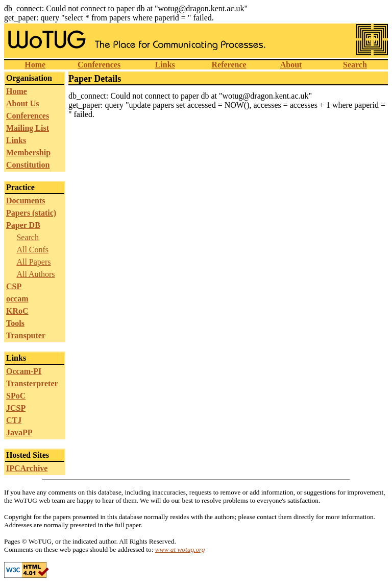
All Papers (33, 262)
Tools (15, 323)
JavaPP (19, 432)
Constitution (28, 165)
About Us (22, 103)
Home (35, 65)
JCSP (16, 408)
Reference (229, 65)
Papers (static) (31, 213)
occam (17, 299)
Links (165, 65)
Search (355, 65)
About (291, 65)
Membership (28, 153)
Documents (26, 201)
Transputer (26, 335)
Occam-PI (24, 371)
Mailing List (28, 128)
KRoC (17, 311)
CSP (14, 286)
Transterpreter (32, 383)
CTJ (14, 420)
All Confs (32, 250)
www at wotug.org (180, 549)
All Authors (35, 274)
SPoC (16, 396)
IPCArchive (27, 468)
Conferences (99, 65)
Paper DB (23, 225)
